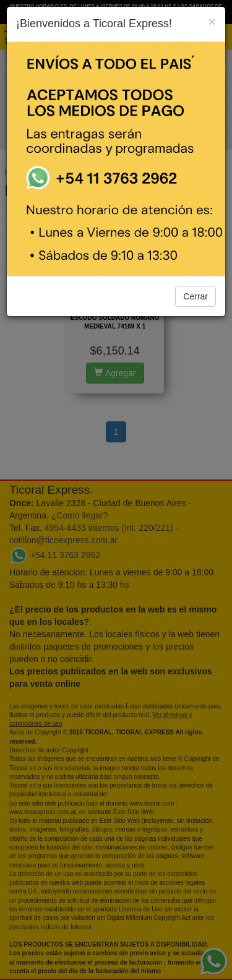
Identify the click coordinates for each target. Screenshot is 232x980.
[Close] (212, 21)
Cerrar (195, 296)
